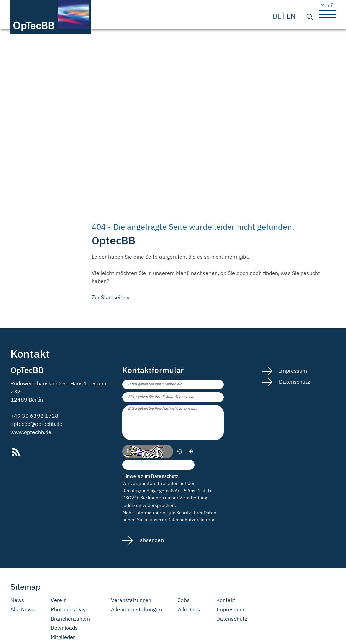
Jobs (184, 600)
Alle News (22, 609)
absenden (151, 540)
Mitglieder (63, 637)
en (291, 16)
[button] (327, 14)
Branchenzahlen (70, 619)
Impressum (292, 371)
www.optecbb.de (31, 432)
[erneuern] (180, 452)
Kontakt (226, 600)
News (17, 600)
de (277, 16)
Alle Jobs (189, 609)
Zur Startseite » (110, 297)
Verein (59, 600)
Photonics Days (70, 609)
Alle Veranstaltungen (136, 609)
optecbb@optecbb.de (36, 424)
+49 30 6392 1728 (34, 416)
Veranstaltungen (131, 600)
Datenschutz (294, 382)
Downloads (64, 628)
